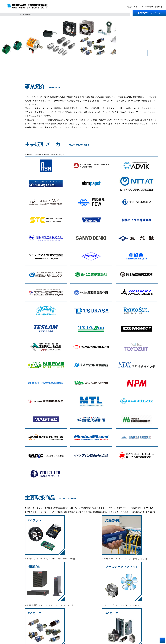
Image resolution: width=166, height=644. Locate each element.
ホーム (22, 14)
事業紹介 (149, 7)
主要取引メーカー (118, 54)
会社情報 (159, 7)
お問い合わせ (149, 13)
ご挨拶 (129, 7)
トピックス (138, 7)
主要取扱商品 (145, 54)
